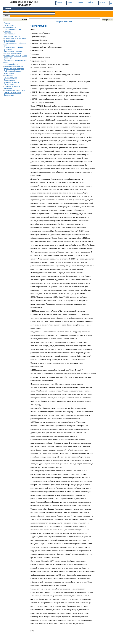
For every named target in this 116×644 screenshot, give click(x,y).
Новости (70, 2)
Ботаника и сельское (12, 86)
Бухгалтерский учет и (12, 90)
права (24, 56)
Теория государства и (12, 56)
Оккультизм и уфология (13, 51)
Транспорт (8, 58)
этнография (21, 38)
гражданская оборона (12, 29)
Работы (91, 2)
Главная (7, 8)
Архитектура (9, 73)
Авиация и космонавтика (14, 66)
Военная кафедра (11, 64)
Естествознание (10, 34)
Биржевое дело (10, 25)
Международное (10, 43)
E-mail (111, 2)
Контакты (102, 2)
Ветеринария (9, 95)
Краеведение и (10, 38)
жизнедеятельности (12, 82)
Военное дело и (10, 27)
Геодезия (8, 32)
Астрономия (9, 76)
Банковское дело (11, 78)
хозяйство (8, 88)
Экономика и (9, 60)
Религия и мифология (12, 53)
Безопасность (9, 80)
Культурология (10, 41)
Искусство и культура (12, 36)
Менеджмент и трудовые (14, 47)
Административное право (14, 69)
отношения (8, 49)
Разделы (80, 2)
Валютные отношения (13, 93)
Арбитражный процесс (13, 71)
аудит (24, 90)
